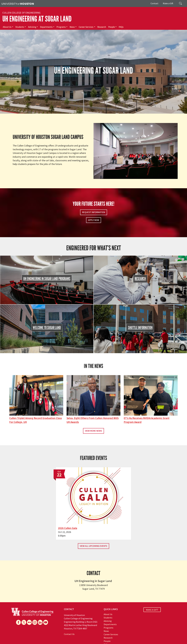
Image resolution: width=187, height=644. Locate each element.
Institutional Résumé (68, 639)
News (72, 27)
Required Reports (85, 639)
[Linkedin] (40, 603)
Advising (32, 27)
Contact (154, 3)
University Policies (63, 642)
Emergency (88, 636)
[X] (24, 603)
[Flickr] (29, 603)
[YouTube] (46, 603)
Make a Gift (168, 3)
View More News (93, 431)
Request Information (94, 212)
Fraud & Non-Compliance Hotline (171, 636)
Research (102, 27)
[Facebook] (18, 603)
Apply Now (94, 220)
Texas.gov (109, 636)
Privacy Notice (21, 639)
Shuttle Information (140, 328)
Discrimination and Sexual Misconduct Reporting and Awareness (28, 642)
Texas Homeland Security (124, 636)
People (112, 27)
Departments (46, 27)
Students (20, 27)
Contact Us (69, 615)
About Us (7, 27)
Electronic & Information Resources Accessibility (114, 639)
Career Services (86, 27)
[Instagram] (35, 603)
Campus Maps (77, 636)
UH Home (48, 636)
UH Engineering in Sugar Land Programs (47, 279)
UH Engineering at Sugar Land (37, 19)
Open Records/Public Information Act (43, 639)
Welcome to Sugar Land (47, 328)
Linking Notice (7, 639)
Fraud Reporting (149, 636)
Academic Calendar (62, 636)
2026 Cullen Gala (80, 509)
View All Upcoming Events (93, 527)
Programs (61, 27)
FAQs (121, 27)
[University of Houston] (18, 3)
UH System (99, 636)
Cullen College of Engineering (21, 13)
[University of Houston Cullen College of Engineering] (32, 593)
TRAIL (139, 636)
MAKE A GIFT (152, 591)
